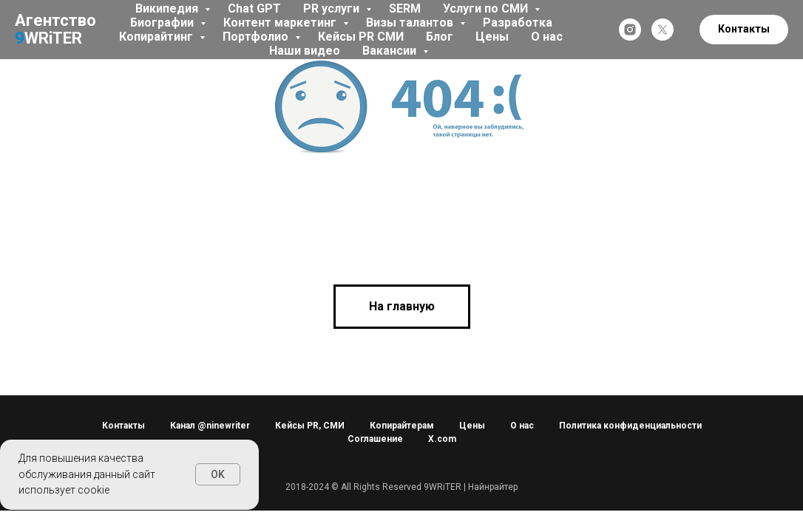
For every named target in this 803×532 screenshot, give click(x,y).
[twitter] (663, 30)
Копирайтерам (402, 426)
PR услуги (333, 8)
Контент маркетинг (281, 23)
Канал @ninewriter (210, 426)
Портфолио (257, 37)
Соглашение (375, 439)
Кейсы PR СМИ (361, 37)
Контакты (123, 426)
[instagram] (630, 30)
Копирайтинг (157, 37)
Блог (440, 37)
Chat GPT (254, 8)
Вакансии (391, 51)
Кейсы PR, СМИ (310, 426)
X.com (442, 439)
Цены (492, 37)
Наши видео (305, 51)
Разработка (518, 23)
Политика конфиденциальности (630, 426)
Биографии (163, 23)
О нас (547, 37)
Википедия (168, 8)
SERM (405, 8)
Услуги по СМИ (487, 8)
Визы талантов (411, 23)
